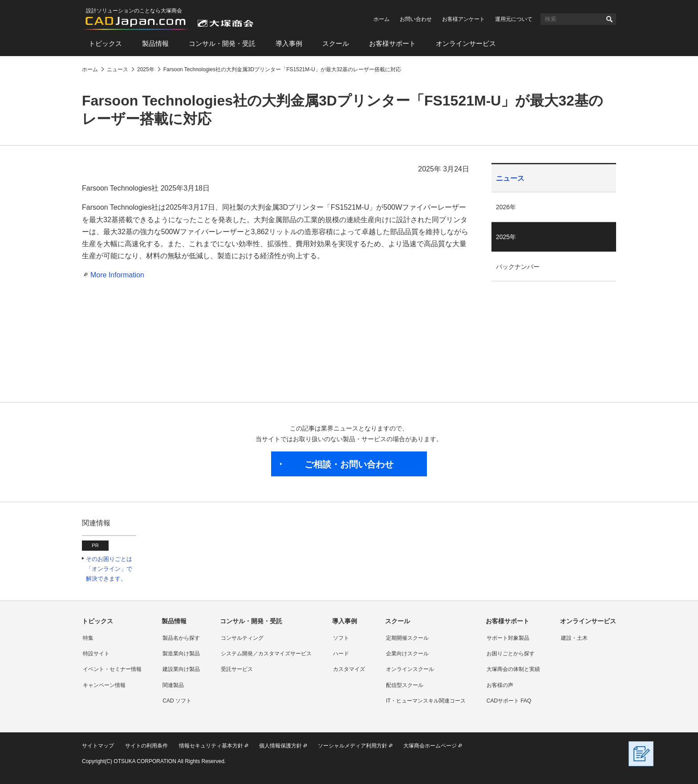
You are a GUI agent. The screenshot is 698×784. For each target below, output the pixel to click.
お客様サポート (392, 43)
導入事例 (289, 43)
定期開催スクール (407, 638)
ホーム (381, 19)
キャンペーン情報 (104, 685)
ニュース (510, 178)
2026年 (506, 207)
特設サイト (96, 654)
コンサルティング (242, 638)
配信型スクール (405, 685)
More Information (117, 275)
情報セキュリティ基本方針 (211, 746)
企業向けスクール (407, 654)
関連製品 (173, 685)
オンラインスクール (410, 669)
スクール (336, 43)
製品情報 (155, 43)
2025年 (506, 237)
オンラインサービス (466, 43)
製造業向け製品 (181, 654)
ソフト (341, 638)
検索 (609, 19)
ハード (341, 654)
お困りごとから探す (511, 654)
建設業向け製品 (181, 669)
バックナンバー (518, 267)
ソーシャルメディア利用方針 (353, 746)
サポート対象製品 (508, 638)
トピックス (105, 43)
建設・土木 (574, 638)
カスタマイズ (349, 669)
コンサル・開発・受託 (222, 43)
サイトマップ (98, 746)
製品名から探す (181, 638)
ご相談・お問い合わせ (349, 464)
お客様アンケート (463, 19)
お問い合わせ (416, 19)
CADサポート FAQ (509, 701)
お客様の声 (500, 685)
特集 (88, 638)
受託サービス (237, 669)
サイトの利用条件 (146, 746)
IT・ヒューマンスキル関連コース (426, 701)
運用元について (514, 19)
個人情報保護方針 (280, 746)
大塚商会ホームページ (430, 746)
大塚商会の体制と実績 (513, 669)
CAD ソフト (177, 701)
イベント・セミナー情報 (112, 669)
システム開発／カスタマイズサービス (266, 654)
